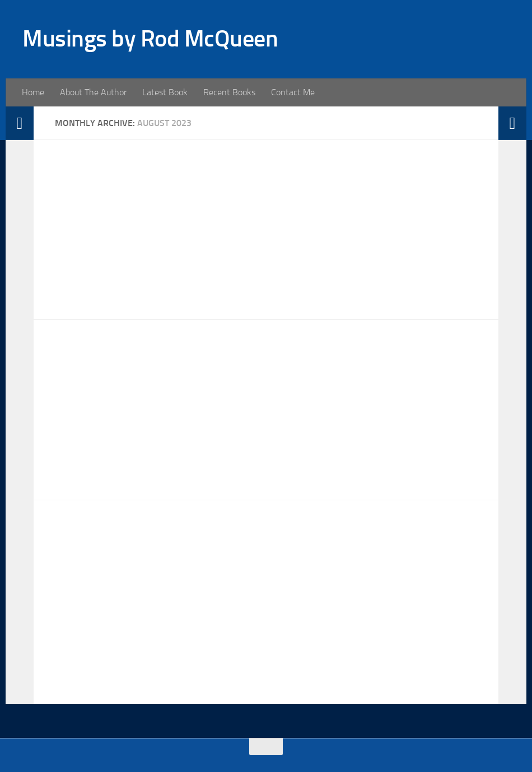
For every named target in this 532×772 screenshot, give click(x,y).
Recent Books (229, 92)
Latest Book (165, 92)
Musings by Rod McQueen (150, 39)
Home (33, 92)
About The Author (93, 92)
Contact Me (293, 92)
